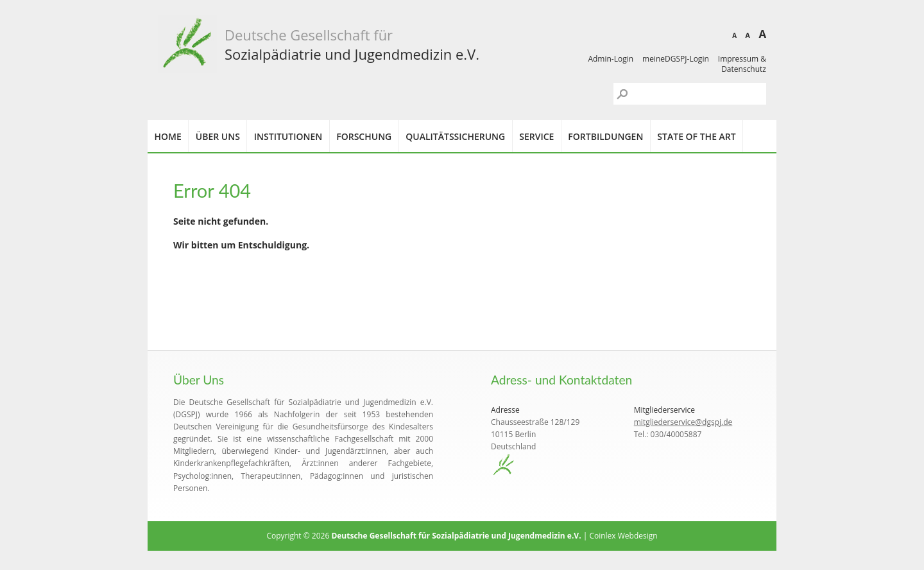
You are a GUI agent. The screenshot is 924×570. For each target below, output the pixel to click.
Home (168, 136)
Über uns (218, 136)
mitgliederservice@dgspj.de (683, 422)
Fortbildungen (605, 136)
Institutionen (288, 136)
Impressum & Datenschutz (742, 64)
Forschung (364, 136)
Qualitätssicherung (455, 136)
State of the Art (696, 136)
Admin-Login (611, 59)
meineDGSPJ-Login (676, 59)
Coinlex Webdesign (623, 536)
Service (536, 136)
